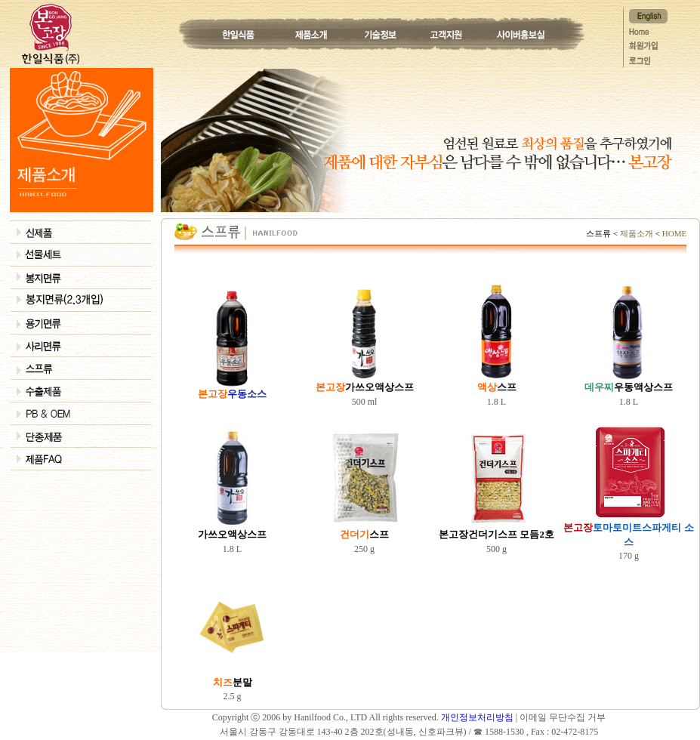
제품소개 (637, 233)
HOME (673, 233)
